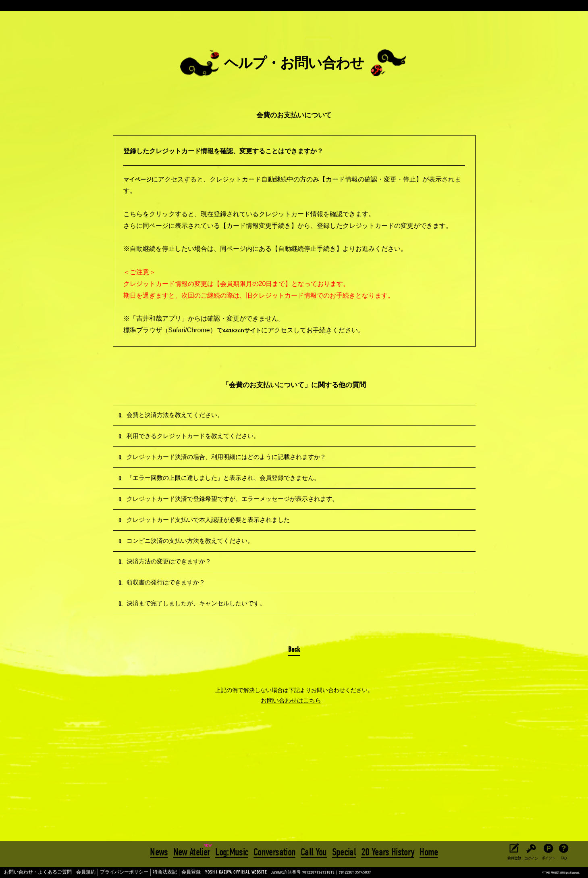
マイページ (139, 179)
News (160, 851)
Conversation (275, 851)
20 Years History (387, 851)
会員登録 (163, 872)
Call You (314, 851)
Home (427, 851)
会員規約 (73, 872)
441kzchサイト (245, 330)
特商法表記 (140, 872)
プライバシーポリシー (106, 872)
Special (343, 851)
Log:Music (233, 851)
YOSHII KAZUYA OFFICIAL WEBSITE (198, 872)
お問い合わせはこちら (291, 784)
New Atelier (193, 851)
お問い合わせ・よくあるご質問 (32, 872)
